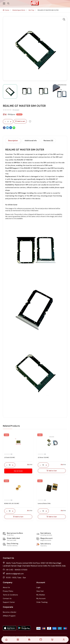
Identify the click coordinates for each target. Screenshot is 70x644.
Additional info (31, 141)
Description (13, 141)
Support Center (9, 602)
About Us (6, 587)
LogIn (38, 587)
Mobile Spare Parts (19, 10)
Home (6, 10)
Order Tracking (42, 602)
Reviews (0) (48, 141)
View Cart (40, 591)
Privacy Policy (8, 591)
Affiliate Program (9, 616)
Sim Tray (32, 10)
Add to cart (20, 121)
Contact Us (7, 598)
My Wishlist (41, 595)
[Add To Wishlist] (30, 121)
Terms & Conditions (10, 595)
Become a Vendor (10, 612)
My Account (41, 598)
